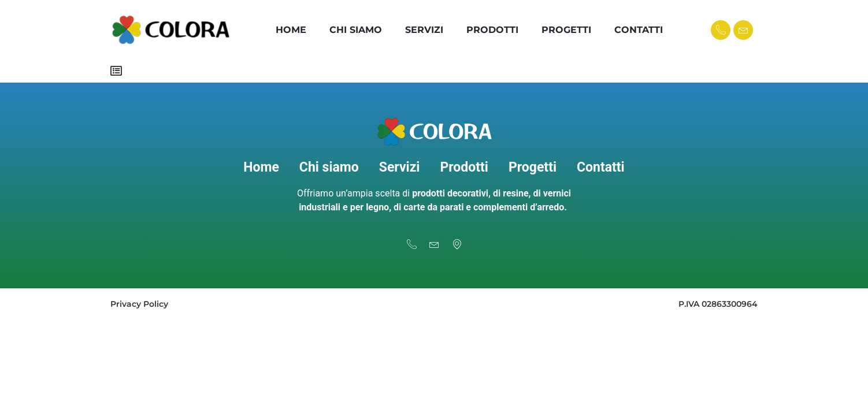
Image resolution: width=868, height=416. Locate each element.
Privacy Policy (139, 304)
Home (291, 30)
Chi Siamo (356, 30)
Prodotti (492, 30)
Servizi (424, 30)
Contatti (639, 30)
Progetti (566, 30)
